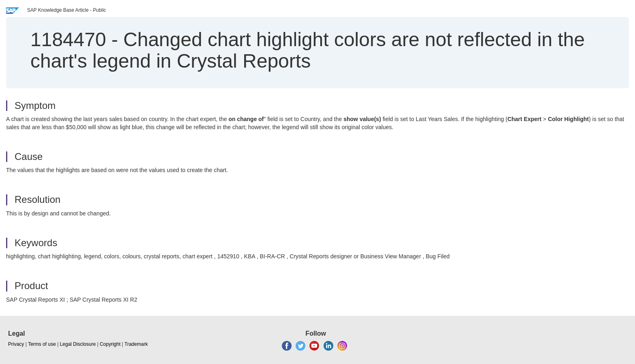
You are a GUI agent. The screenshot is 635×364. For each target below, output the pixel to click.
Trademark (136, 344)
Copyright (110, 344)
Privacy (16, 344)
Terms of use (42, 344)
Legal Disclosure (78, 344)
